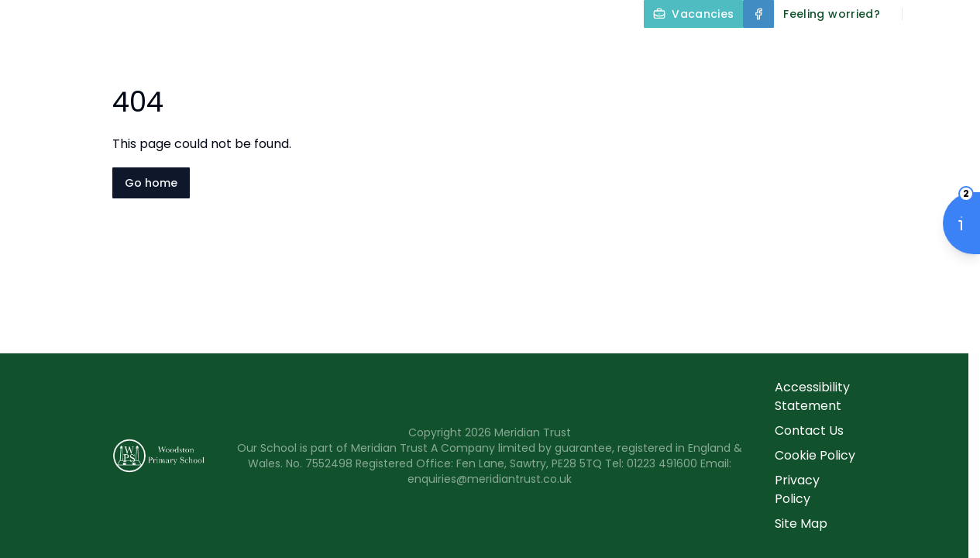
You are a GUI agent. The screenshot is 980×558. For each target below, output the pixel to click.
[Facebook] (758, 14)
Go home (151, 183)
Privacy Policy (797, 489)
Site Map (801, 524)
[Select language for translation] (955, 14)
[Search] (923, 14)
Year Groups (747, 50)
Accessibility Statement (812, 396)
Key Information (461, 50)
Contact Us (935, 87)
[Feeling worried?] (832, 14)
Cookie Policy (815, 455)
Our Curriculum (609, 50)
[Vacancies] (693, 14)
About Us (331, 50)
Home (242, 50)
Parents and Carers (897, 50)
